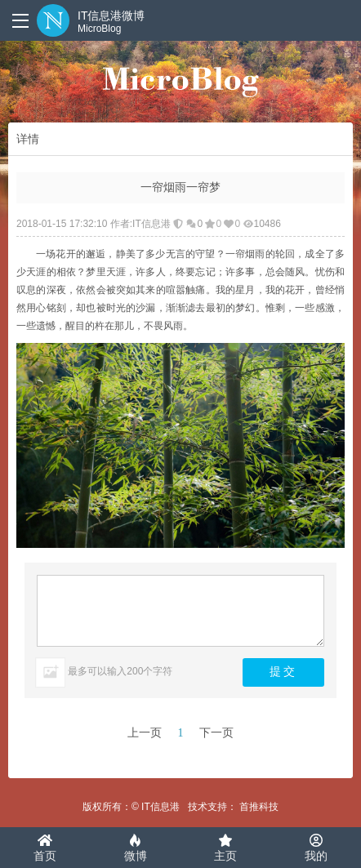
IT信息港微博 (111, 22)
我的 (316, 848)
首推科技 (259, 807)
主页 (225, 848)
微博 (136, 848)
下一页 (216, 733)
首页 (45, 848)
